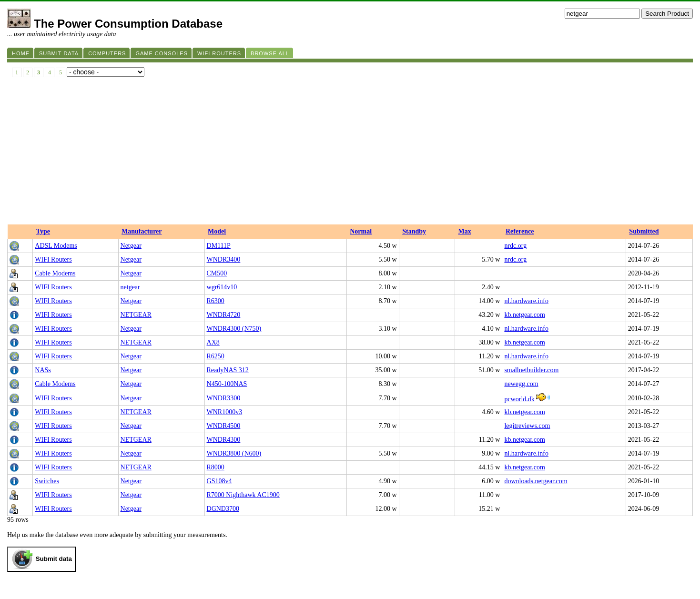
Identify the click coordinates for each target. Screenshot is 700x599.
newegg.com (521, 384)
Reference (520, 231)
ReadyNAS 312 (228, 370)
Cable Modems (55, 273)
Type (43, 231)
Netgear (131, 246)
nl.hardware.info (526, 301)
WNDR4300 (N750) (234, 329)
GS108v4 (219, 481)
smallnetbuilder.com (531, 370)
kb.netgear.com (525, 315)
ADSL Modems (56, 246)
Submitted (644, 231)
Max (464, 231)
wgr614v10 (222, 287)
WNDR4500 (224, 426)
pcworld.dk (519, 399)
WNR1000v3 (225, 412)
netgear (130, 287)
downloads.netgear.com (536, 481)
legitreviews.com (527, 426)
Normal (361, 231)
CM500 (217, 273)
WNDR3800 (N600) (234, 453)
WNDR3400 (224, 259)
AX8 (213, 342)
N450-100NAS (227, 384)
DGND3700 (223, 509)
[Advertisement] (350, 153)
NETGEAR (136, 315)
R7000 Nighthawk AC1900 (243, 495)
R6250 (216, 356)
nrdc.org (515, 246)
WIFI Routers (53, 259)
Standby (414, 231)
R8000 (216, 467)
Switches (47, 481)
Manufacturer (142, 231)
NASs (43, 370)
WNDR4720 (224, 315)
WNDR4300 (224, 440)
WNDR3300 (224, 398)
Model (217, 231)
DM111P (219, 246)
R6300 (216, 301)
